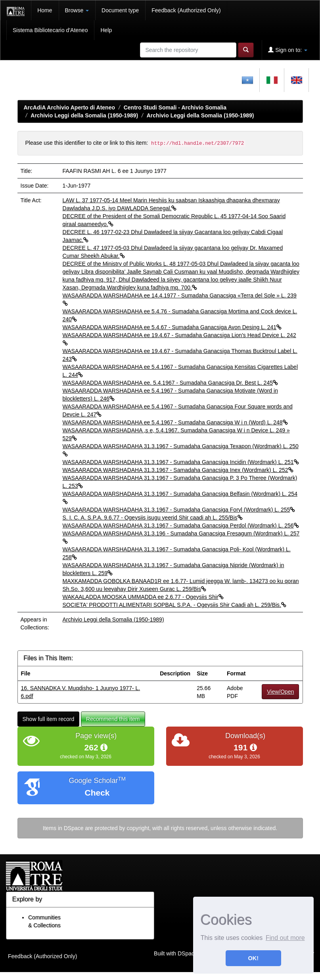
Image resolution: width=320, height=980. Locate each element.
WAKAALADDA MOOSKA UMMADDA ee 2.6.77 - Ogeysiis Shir (143, 597)
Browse (77, 10)
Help (106, 30)
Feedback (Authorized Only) (186, 10)
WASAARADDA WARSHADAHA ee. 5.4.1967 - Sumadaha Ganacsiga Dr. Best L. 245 (170, 383)
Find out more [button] (285, 938)
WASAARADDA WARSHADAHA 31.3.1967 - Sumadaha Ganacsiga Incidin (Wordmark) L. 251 (181, 462)
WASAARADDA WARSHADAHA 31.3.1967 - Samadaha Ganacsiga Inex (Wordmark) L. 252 (178, 470)
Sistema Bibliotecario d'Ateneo (50, 30)
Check (97, 793)
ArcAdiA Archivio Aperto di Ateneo (70, 107)
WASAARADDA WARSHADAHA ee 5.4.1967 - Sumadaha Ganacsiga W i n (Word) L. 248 (175, 422)
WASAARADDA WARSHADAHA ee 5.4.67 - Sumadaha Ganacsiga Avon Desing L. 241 (172, 327)
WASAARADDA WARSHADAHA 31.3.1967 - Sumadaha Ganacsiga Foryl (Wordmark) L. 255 (179, 510)
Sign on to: (288, 50)
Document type (120, 10)
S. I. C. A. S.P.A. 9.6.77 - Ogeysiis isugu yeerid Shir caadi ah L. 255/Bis (153, 518)
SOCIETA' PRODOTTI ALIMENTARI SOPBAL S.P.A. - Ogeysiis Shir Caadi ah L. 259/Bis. (174, 605)
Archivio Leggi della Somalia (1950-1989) (84, 115)
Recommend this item (113, 719)
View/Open (280, 692)
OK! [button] (253, 958)
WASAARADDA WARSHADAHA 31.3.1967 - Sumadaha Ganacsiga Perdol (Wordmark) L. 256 (181, 525)
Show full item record (49, 719)
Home (45, 10)
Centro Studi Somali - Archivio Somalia (175, 107)
